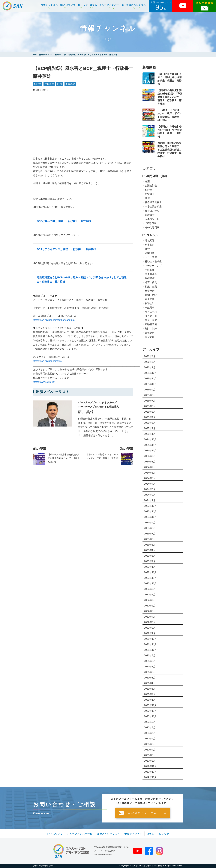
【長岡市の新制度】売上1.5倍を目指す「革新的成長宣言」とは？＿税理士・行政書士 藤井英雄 (170, 97)
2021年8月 (150, 661)
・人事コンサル (151, 219)
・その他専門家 (151, 227)
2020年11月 (150, 711)
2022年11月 (150, 578)
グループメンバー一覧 (112, 6)
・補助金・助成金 (152, 261)
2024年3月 (150, 489)
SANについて (68, 6)
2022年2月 (150, 628)
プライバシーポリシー (43, 866)
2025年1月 (150, 434)
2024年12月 (150, 439)
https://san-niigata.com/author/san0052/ (54, 320)
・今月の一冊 (150, 316)
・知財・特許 (150, 329)
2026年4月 (150, 356)
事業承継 (70, 84)
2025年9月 (150, 390)
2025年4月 (150, 417)
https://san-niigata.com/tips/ (48, 361)
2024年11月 (150, 445)
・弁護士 (147, 181)
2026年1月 (150, 367)
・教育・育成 (150, 320)
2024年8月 (150, 462)
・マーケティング (152, 266)
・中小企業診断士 (152, 207)
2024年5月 (150, 478)
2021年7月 (150, 667)
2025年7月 (150, 401)
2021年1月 (150, 700)
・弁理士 (147, 198)
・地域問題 (148, 241)
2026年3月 (150, 362)
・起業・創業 (150, 287)
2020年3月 (150, 755)
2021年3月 (150, 689)
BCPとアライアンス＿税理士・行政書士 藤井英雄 (66, 249)
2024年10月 (150, 451)
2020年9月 (150, 722)
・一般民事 (148, 308)
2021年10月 (150, 650)
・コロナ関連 (150, 257)
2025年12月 (150, 373)
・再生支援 (148, 299)
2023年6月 (150, 539)
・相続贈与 (148, 278)
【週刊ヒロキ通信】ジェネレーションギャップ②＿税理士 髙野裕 (102, 456)
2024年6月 (150, 473)
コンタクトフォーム (142, 813)
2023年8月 (150, 528)
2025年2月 (150, 428)
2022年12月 (150, 572)
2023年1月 (150, 567)
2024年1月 (150, 500)
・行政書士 (148, 215)
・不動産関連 (150, 324)
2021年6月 (150, 672)
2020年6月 (150, 739)
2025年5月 (150, 412)
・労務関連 (148, 270)
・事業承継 (148, 291)
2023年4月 (150, 550)
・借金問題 (148, 337)
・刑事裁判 (148, 245)
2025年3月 (150, 423)
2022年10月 (150, 583)
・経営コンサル (151, 211)
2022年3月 (150, 622)
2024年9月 (150, 456)
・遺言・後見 (150, 282)
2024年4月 (150, 484)
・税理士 (147, 190)
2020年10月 (150, 716)
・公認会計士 (150, 186)
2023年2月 (150, 561)
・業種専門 (148, 333)
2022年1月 (150, 633)
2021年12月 (150, 639)
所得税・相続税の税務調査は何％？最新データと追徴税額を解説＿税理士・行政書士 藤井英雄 (169, 150)
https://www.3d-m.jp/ (44, 382)
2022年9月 (150, 589)
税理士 (37, 84)
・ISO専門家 (149, 223)
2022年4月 (150, 617)
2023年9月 (150, 523)
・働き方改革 (150, 274)
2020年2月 (150, 761)
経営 (60, 84)
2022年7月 (150, 600)
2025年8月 (150, 395)
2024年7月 (150, 467)
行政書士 (49, 84)
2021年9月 (150, 655)
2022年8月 (150, 595)
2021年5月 (150, 678)
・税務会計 (148, 303)
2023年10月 (150, 517)
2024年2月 (150, 495)
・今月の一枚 (150, 312)
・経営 (146, 249)
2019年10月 (150, 777)
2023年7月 (150, 534)
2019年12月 (150, 766)
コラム (93, 6)
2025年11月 (150, 379)
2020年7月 (150, 733)
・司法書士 (148, 194)
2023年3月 (150, 556)
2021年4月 (150, 683)
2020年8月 (150, 728)
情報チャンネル (49, 6)
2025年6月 (150, 406)
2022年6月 (150, 606)
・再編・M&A (150, 295)
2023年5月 (150, 545)
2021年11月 (150, 644)
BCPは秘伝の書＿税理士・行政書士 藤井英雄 (64, 221)
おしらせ (83, 6)
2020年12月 (150, 705)
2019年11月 (150, 772)
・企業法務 (148, 253)
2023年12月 (150, 506)
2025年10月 (150, 384)
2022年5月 (150, 611)
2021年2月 (150, 694)
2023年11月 (150, 511)
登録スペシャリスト (137, 6)
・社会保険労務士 (152, 202)
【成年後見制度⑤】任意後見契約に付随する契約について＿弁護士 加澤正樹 (64, 458)
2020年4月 (150, 750)
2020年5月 (150, 744)
